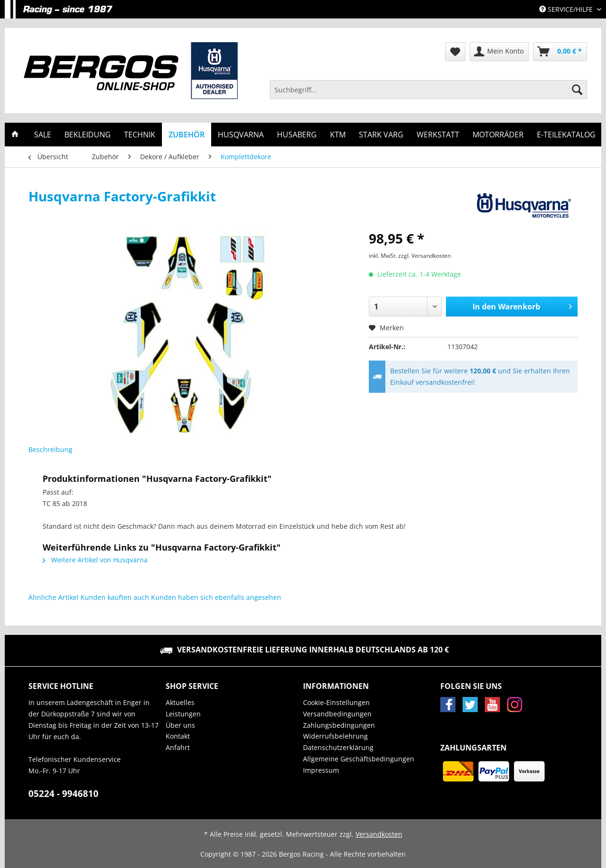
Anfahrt (178, 747)
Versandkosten (379, 834)
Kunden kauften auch (115, 597)
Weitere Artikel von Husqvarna (95, 560)
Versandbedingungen (337, 714)
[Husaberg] (297, 135)
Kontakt (178, 736)
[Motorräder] (498, 135)
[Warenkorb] (560, 52)
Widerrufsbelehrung (335, 736)
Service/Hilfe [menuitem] (567, 9)
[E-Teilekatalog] (566, 135)
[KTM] (338, 135)
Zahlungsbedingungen (339, 725)
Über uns (180, 725)
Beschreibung (50, 449)
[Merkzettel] (455, 52)
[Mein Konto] (499, 52)
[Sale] (43, 135)
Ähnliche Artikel (53, 597)
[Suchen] (577, 90)
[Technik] (140, 135)
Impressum (321, 770)
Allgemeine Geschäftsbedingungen (359, 759)
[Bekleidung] (88, 135)
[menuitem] (428, 94)
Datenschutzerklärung (338, 747)
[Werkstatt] (438, 135)
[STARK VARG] (381, 135)
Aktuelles (180, 702)
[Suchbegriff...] (428, 90)
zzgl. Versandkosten (424, 256)
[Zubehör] (187, 135)
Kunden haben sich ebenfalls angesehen (216, 597)
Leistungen (183, 714)
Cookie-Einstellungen (336, 702)
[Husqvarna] (241, 135)
